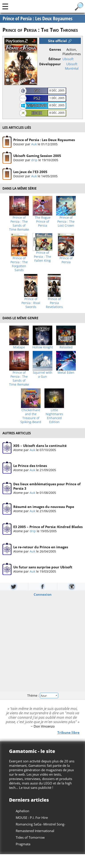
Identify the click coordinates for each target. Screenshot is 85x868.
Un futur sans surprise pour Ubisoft (43, 567)
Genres (55, 49)
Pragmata (23, 844)
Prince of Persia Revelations (54, 303)
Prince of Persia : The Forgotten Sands (19, 264)
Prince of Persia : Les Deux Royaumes (44, 140)
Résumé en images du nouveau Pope (43, 506)
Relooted (66, 347)
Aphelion (22, 811)
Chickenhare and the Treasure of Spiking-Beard (31, 416)
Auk (34, 144)
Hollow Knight (43, 347)
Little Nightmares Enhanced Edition (54, 416)
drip (34, 160)
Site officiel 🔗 (60, 41)
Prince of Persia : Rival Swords (31, 303)
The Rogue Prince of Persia (43, 222)
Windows (37, 105)
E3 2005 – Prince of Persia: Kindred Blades (48, 527)
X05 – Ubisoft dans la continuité (40, 445)
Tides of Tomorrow (30, 837)
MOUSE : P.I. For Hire (32, 818)
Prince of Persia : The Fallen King (42, 257)
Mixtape (19, 347)
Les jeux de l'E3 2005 (30, 172)
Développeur (50, 64)
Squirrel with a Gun (43, 375)
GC (37, 91)
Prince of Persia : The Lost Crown (66, 222)
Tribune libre (68, 732)
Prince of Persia (66, 260)
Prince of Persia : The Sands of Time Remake (19, 224)
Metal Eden (66, 373)
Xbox (37, 113)
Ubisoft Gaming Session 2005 (37, 156)
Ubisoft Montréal (72, 66)
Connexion (43, 594)
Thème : (42, 695)
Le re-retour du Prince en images (40, 547)
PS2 (37, 98)
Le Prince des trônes (30, 466)
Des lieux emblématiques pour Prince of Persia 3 (47, 486)
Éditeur (55, 59)
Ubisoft (68, 59)
